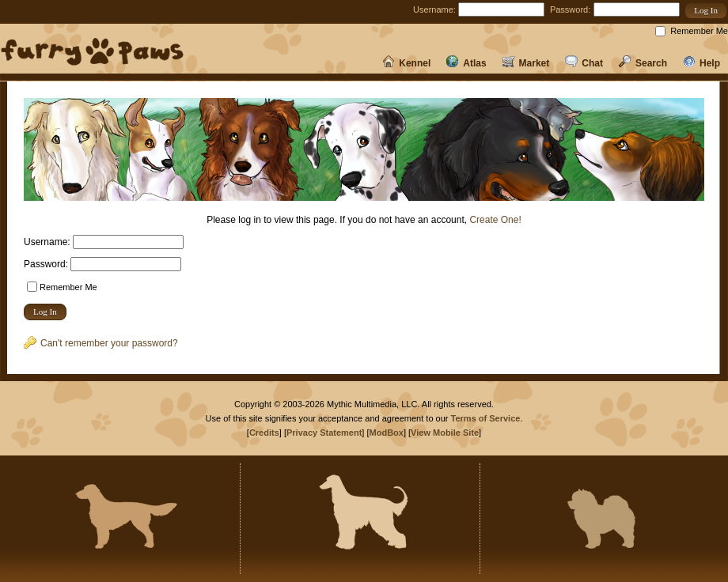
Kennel (406, 63)
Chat (584, 63)
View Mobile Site (445, 433)
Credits (264, 433)
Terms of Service (486, 418)
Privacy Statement (324, 433)
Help (701, 63)
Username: (434, 9)
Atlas (466, 63)
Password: (570, 9)
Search (643, 63)
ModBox (387, 433)
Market (526, 63)
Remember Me (699, 31)
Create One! (495, 220)
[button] (706, 11)
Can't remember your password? (101, 343)
